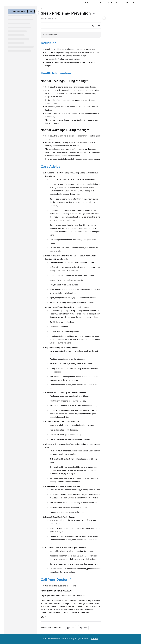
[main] (71, 320)
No (83, 628)
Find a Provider (88, 3)
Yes (71, 628)
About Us (126, 3)
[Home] (42, 8)
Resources (136, 3)
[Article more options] (99, 26)
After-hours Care (113, 3)
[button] (22, 11)
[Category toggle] (37, 13)
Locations (100, 3)
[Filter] (38, 11)
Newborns (76, 3)
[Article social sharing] (93, 26)
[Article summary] (71, 35)
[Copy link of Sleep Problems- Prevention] (94, 14)
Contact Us (94, 639)
